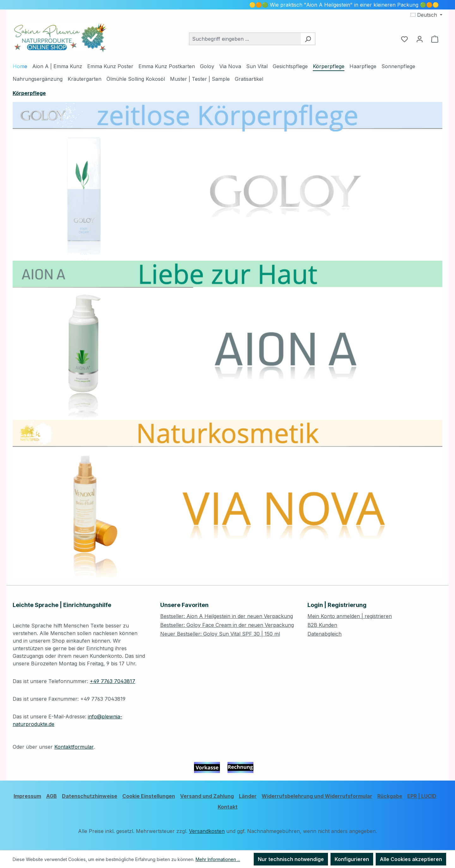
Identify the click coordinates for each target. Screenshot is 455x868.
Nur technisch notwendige (291, 859)
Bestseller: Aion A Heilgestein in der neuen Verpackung (227, 616)
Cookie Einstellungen (149, 796)
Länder (248, 796)
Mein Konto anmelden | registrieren (350, 616)
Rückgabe (390, 796)
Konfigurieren (352, 859)
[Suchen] (308, 39)
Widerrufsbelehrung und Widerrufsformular (317, 796)
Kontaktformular (74, 747)
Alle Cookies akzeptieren (411, 859)
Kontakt (228, 807)
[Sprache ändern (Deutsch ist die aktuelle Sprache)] (426, 15)
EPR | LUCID (422, 796)
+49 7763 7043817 (112, 681)
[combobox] (245, 39)
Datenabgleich (325, 634)
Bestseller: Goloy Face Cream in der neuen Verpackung (227, 625)
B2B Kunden (322, 625)
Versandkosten (207, 831)
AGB (52, 796)
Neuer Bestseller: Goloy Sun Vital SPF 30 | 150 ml (220, 634)
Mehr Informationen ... (218, 859)
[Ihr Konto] (420, 39)
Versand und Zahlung (207, 796)
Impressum (27, 796)
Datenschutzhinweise (90, 796)
